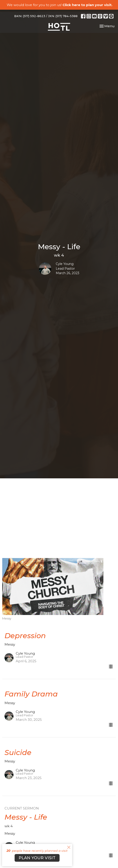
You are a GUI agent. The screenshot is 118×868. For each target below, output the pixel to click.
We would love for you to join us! (60, 5)
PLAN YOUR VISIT (37, 858)
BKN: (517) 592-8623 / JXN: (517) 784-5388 (46, 16)
